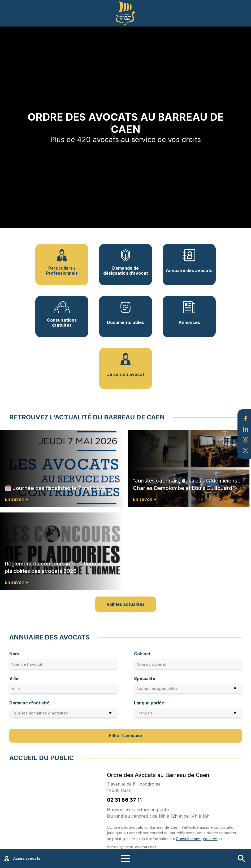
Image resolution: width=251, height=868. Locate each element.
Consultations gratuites (197, 839)
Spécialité (145, 678)
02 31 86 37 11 (124, 800)
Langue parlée (149, 703)
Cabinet (142, 654)
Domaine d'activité (29, 703)
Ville (14, 678)
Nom (14, 654)
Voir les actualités (125, 604)
